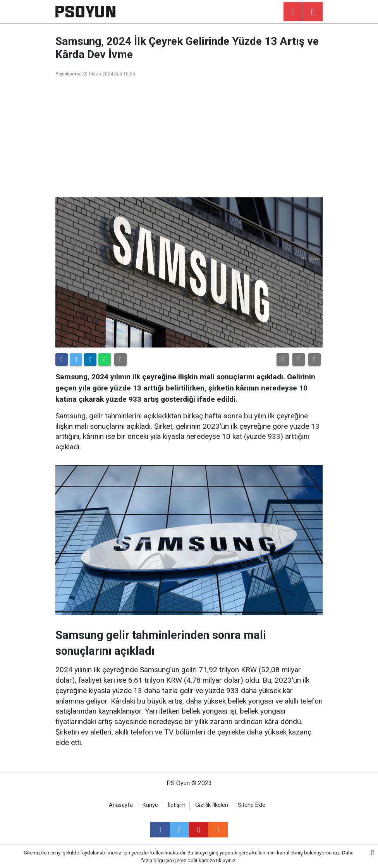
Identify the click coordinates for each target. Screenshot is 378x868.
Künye (150, 805)
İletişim (177, 805)
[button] (283, 360)
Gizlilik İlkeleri (212, 805)
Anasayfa (121, 805)
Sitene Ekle (252, 805)
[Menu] (313, 12)
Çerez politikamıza (194, 860)
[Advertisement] (189, 139)
